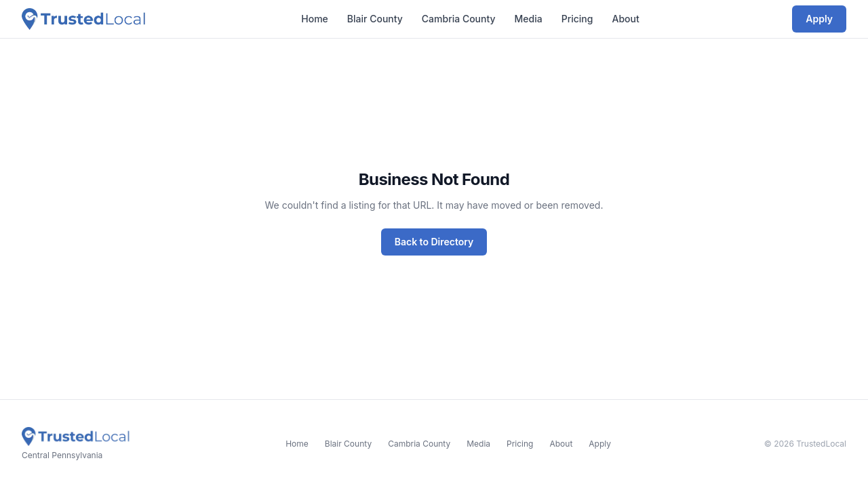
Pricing (577, 19)
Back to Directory (434, 242)
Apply (819, 19)
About (625, 19)
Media (529, 19)
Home (315, 19)
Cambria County (459, 19)
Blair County (375, 19)
